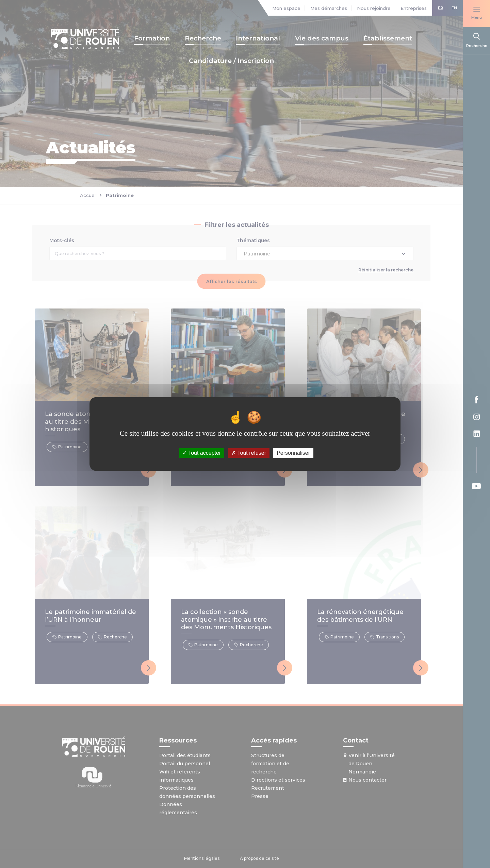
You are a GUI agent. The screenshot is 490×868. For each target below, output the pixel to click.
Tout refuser (249, 453)
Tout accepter (202, 453)
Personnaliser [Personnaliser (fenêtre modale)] (293, 453)
